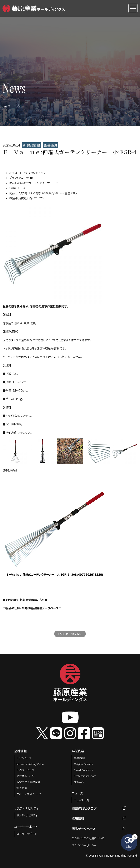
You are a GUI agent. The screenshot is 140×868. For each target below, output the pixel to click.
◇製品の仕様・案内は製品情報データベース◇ (32, 608)
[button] (34, 8)
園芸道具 (51, 145)
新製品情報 (31, 145)
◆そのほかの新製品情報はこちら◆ (25, 600)
